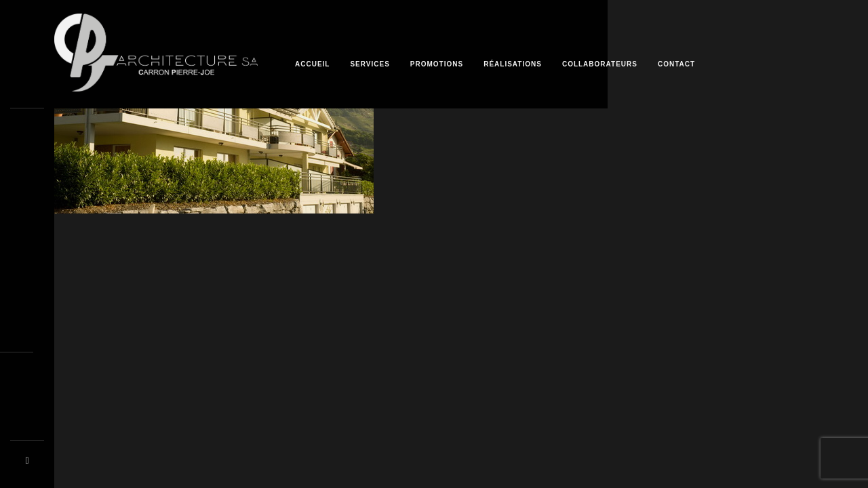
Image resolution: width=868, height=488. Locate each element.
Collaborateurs (600, 64)
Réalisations (513, 64)
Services (370, 64)
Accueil (312, 64)
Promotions (437, 64)
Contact (676, 64)
